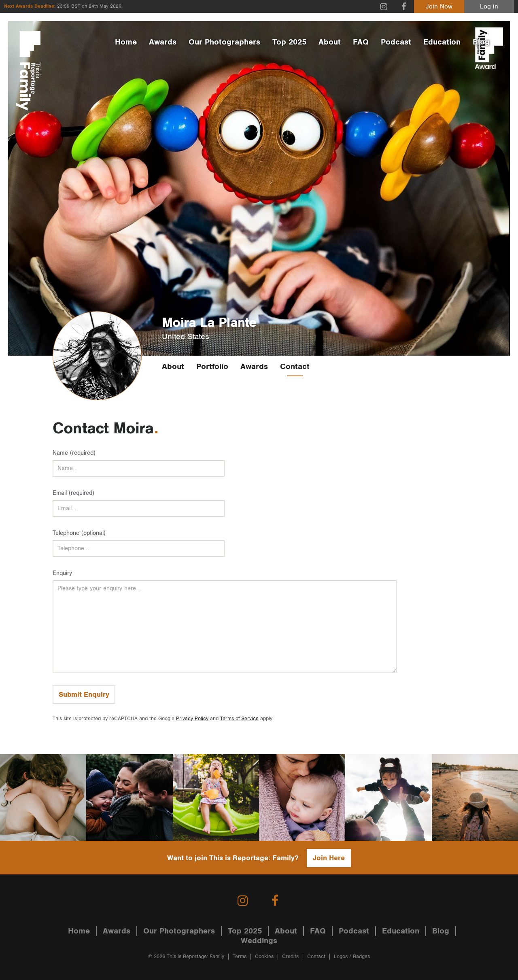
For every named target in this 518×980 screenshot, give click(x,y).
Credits (290, 957)
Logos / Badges (352, 957)
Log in (489, 7)
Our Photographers (224, 42)
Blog (481, 42)
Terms (240, 957)
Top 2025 (289, 42)
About (330, 42)
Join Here (329, 858)
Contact (295, 367)
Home (126, 42)
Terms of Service (239, 719)
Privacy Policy (192, 719)
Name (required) (74, 453)
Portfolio (212, 367)
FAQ (361, 42)
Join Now (439, 7)
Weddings (259, 941)
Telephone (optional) (79, 533)
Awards (163, 42)
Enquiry (62, 573)
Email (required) (73, 493)
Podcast (396, 42)
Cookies (264, 957)
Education (442, 42)
